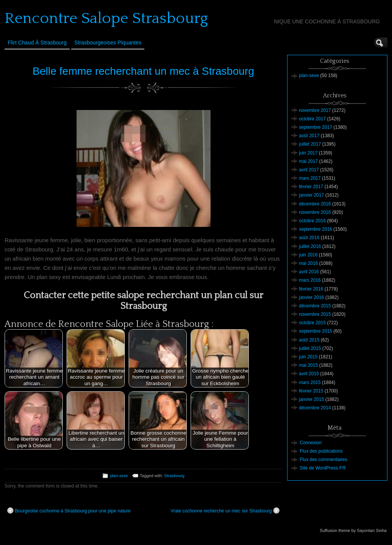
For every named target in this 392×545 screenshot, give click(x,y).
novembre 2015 (315, 314)
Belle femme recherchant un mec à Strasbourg (143, 71)
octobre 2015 (312, 323)
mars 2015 (310, 382)
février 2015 (311, 391)
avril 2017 (309, 170)
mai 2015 (308, 365)
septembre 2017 (316, 127)
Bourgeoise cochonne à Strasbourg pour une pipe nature (69, 511)
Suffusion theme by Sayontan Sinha (353, 530)
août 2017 (309, 136)
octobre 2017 (312, 119)
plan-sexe (119, 476)
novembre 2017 (315, 110)
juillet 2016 (310, 246)
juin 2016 (308, 255)
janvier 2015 (311, 399)
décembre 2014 (315, 408)
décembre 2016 (315, 204)
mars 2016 (310, 280)
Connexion (311, 443)
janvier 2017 (311, 195)
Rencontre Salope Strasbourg (106, 18)
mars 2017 (310, 178)
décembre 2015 (315, 306)
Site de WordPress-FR (323, 468)
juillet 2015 (310, 348)
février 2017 (311, 187)
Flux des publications (321, 451)
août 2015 (309, 340)
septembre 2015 (316, 331)
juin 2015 (308, 357)
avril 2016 (309, 272)
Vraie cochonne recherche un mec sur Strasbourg (225, 511)
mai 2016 (308, 263)
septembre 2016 (316, 229)
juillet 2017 (310, 144)
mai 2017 (308, 161)
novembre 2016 (315, 212)
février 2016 (311, 289)
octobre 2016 (312, 221)
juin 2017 (308, 153)
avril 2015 (309, 374)
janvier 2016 (311, 297)
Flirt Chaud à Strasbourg (37, 43)
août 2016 (309, 238)
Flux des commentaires (323, 460)
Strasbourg (174, 476)
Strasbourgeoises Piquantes (108, 43)
